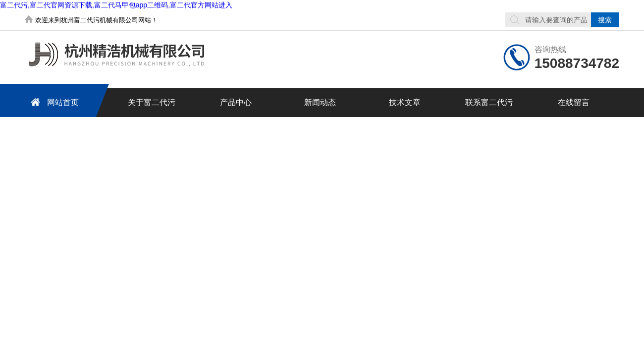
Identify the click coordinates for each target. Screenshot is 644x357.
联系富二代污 (489, 102)
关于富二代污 (152, 102)
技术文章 (405, 102)
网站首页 (53, 102)
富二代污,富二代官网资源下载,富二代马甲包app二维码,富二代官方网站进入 (116, 5)
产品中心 (236, 102)
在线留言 (574, 102)
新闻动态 (320, 102)
